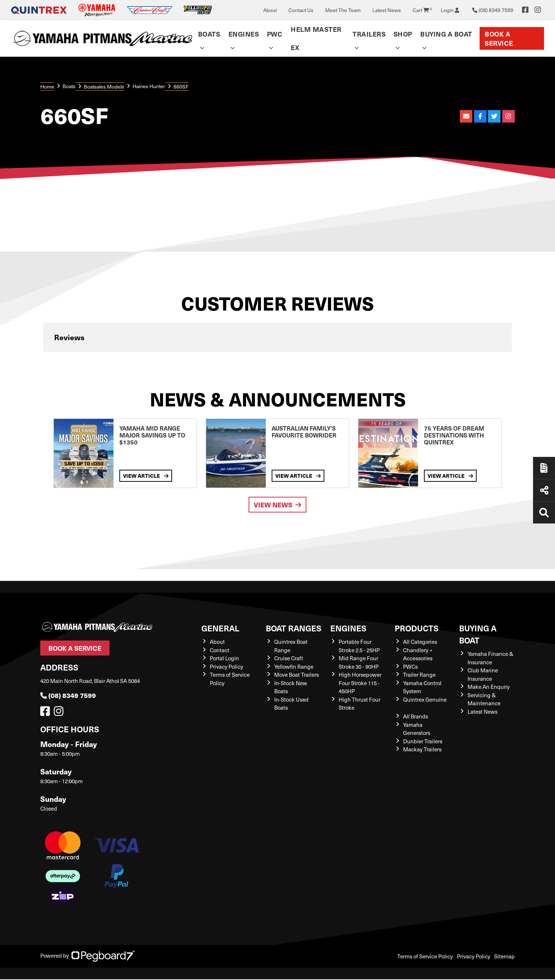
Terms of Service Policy (425, 956)
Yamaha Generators (417, 729)
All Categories (420, 642)
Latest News (387, 10)
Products (417, 628)
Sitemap (504, 956)
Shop (403, 34)
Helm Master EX (316, 38)
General (220, 628)
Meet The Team (343, 10)
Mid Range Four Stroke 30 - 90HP (359, 662)
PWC (275, 34)
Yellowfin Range (294, 667)
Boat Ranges (294, 628)
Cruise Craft (289, 658)
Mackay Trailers (422, 749)
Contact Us (301, 10)
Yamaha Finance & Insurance (490, 658)
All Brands (416, 716)
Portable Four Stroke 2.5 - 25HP (359, 646)
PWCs (410, 667)
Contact (219, 650)
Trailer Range (419, 675)
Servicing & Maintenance (484, 699)
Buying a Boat (446, 34)
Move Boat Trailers (297, 675)
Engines (244, 34)
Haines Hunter (149, 86)
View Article (146, 476)
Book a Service (499, 38)
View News (277, 505)
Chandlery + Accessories (418, 654)
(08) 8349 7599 (68, 695)
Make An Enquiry (489, 687)
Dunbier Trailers (423, 741)
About (270, 10)
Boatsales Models (104, 87)
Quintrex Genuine (425, 699)
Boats (209, 34)
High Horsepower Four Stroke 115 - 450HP (360, 683)
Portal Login (224, 658)
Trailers (369, 34)
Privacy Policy (226, 667)
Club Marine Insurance (483, 674)
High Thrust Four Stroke (360, 704)
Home (47, 87)
